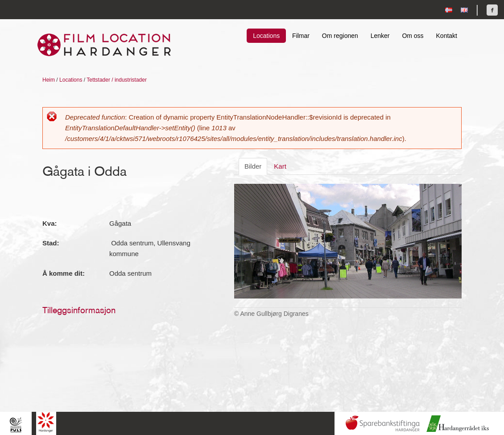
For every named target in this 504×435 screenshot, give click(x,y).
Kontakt (447, 36)
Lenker (380, 36)
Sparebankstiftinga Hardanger (383, 424)
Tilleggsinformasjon (79, 310)
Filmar (301, 36)
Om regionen (340, 36)
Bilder (253, 166)
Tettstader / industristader (117, 80)
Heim (49, 80)
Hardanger (46, 422)
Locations (266, 36)
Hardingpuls (16, 425)
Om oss (413, 36)
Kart (280, 166)
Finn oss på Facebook (492, 10)
